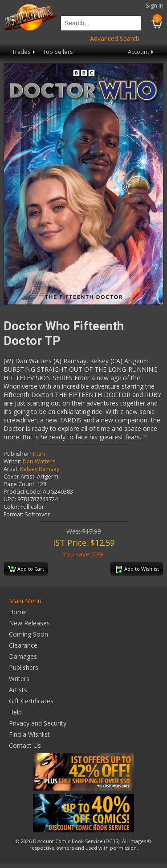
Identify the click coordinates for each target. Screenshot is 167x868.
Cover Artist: (20, 477)
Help (15, 712)
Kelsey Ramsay (40, 469)
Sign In (155, 6)
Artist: (11, 469)
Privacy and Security (38, 723)
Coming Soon (29, 634)
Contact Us (25, 745)
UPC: (10, 499)
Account (141, 52)
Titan (39, 454)
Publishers (24, 667)
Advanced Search (115, 39)
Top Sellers (58, 52)
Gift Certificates (31, 701)
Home (18, 612)
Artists (18, 690)
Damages (23, 656)
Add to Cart (26, 569)
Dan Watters (39, 461)
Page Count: (20, 484)
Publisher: (17, 454)
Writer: (12, 461)
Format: (13, 514)
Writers (19, 679)
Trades (24, 52)
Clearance (23, 645)
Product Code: (22, 492)
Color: (11, 507)
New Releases (29, 623)
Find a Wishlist (29, 734)
